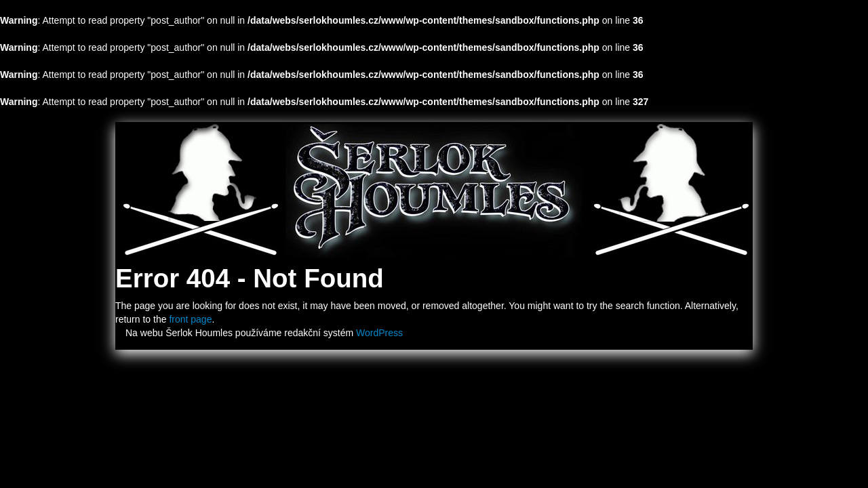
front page (190, 319)
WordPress (379, 333)
